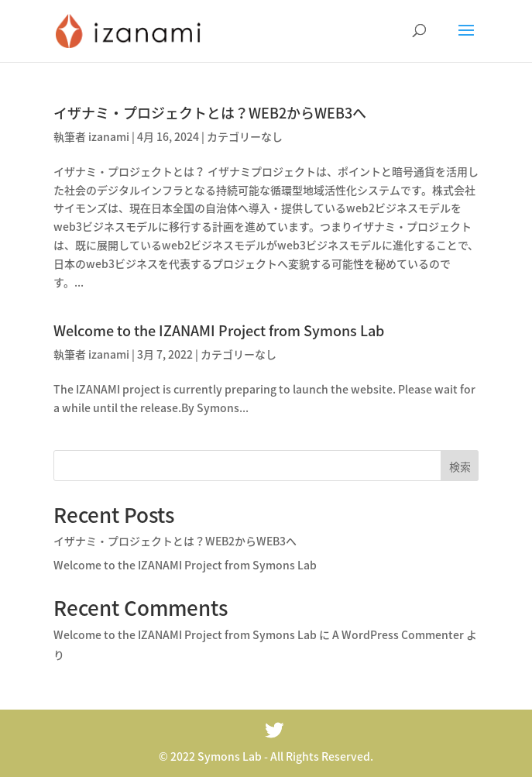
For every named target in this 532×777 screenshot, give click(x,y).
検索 (460, 466)
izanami (109, 136)
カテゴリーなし (245, 136)
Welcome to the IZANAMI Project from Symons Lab (219, 330)
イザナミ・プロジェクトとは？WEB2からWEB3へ (210, 113)
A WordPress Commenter (398, 634)
